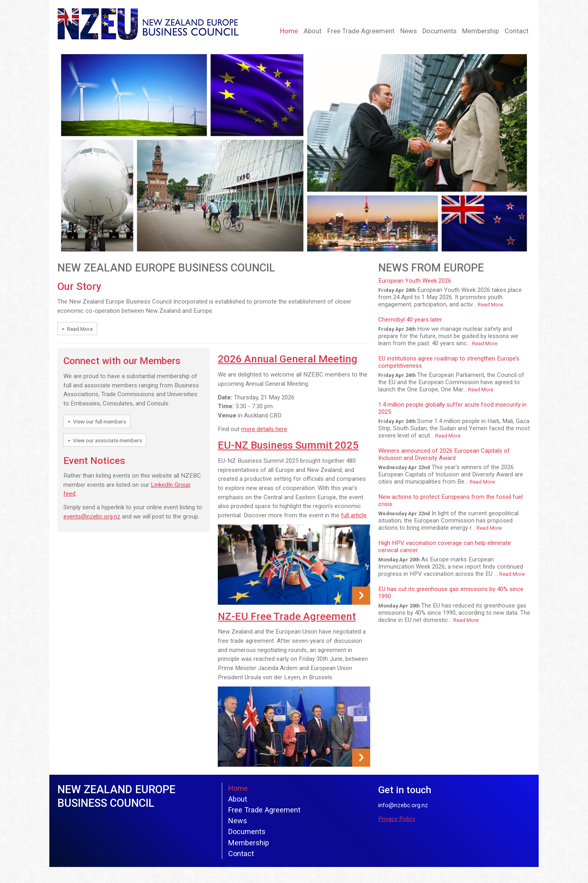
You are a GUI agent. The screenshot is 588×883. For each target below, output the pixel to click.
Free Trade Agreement (361, 31)
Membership (481, 31)
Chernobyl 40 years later (410, 320)
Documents (439, 31)
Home (289, 31)
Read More (80, 329)
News (409, 31)
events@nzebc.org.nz (92, 516)
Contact (517, 31)
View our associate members (107, 440)
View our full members (99, 421)
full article (354, 515)
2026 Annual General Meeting (288, 359)
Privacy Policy (397, 819)
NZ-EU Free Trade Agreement (287, 616)
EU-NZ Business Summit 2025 (288, 445)
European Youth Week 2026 (415, 281)
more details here (264, 429)
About (313, 31)
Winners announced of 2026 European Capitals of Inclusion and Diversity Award (444, 454)
